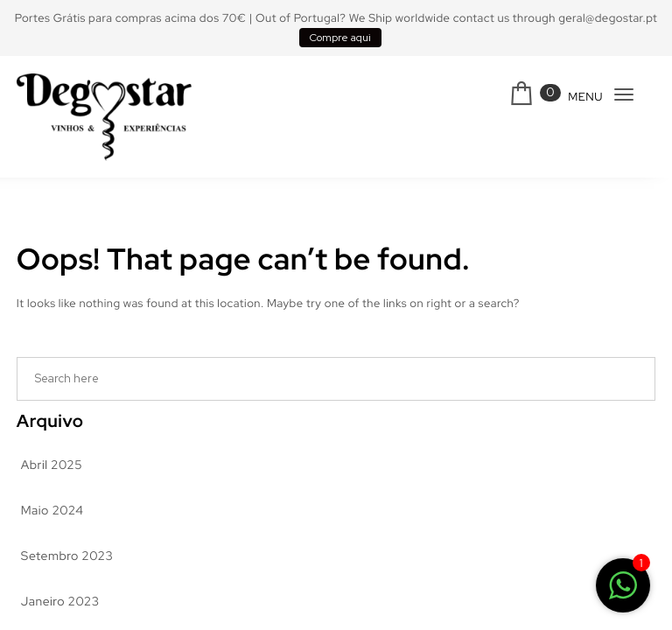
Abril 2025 (52, 465)
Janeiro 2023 (60, 602)
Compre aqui (340, 38)
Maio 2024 (52, 511)
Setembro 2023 (67, 556)
